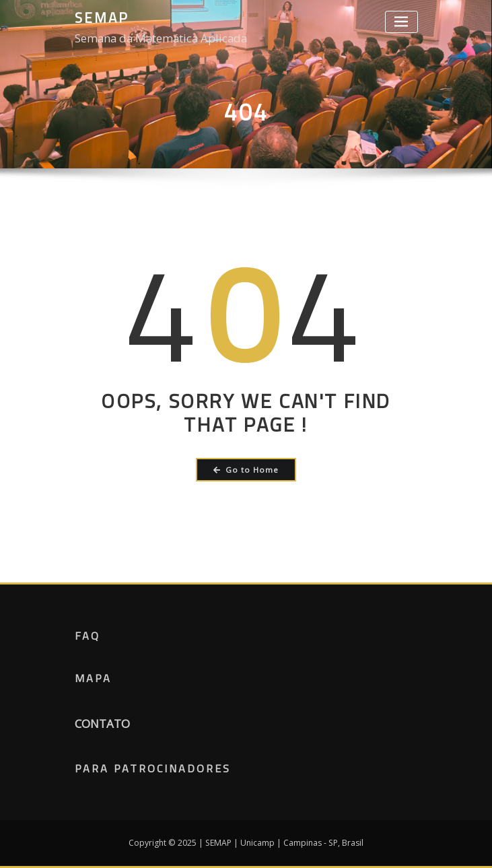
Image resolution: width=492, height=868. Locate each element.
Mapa (93, 678)
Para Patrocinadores (153, 768)
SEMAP (102, 18)
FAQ (87, 636)
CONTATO (102, 724)
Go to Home (246, 470)
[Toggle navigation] (401, 22)
